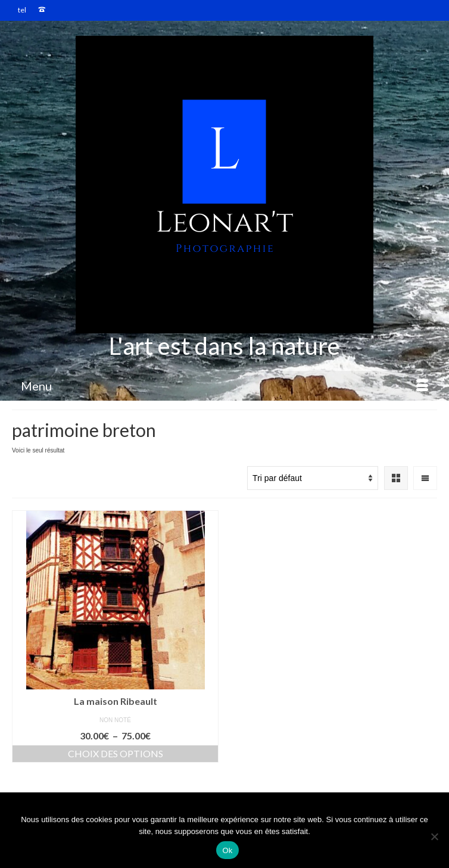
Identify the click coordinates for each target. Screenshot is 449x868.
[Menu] (224, 386)
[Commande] (313, 478)
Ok (227, 850)
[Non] (434, 836)
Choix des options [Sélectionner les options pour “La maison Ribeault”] (116, 753)
